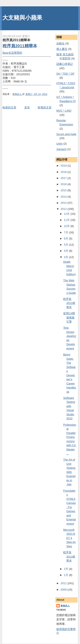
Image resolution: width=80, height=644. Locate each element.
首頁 (27, 107)
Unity (60, 144)
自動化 (60, 43)
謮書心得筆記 (65, 64)
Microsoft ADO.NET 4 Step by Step (69, 538)
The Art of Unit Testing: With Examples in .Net (69, 472)
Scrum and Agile (66, 134)
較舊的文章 (45, 107)
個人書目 (62, 49)
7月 (66, 232)
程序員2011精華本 (20, 46)
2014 (64, 197)
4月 (66, 251)
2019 (64, 166)
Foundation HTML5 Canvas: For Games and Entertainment (69, 507)
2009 (64, 590)
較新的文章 (9, 107)
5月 (66, 245)
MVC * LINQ (64, 111)
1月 (66, 575)
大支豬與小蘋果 (22, 18)
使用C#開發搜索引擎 (69, 317)
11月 (67, 220)
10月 (67, 226)
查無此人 (65, 606)
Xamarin (61, 149)
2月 (66, 569)
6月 (66, 239)
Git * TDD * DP (65, 74)
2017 (64, 178)
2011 (64, 583)
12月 (67, 214)
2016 (64, 184)
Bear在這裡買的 (12, 53)
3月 (66, 257)
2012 (64, 209)
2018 (64, 172)
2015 (64, 190)
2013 (64, 203)
